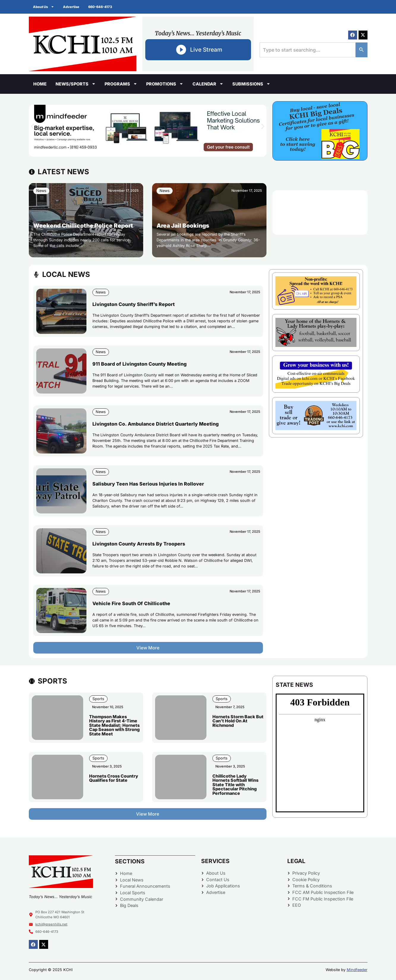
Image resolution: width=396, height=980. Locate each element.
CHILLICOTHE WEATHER (320, 213)
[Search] (362, 50)
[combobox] (307, 50)
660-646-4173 (100, 7)
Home (40, 84)
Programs (121, 84)
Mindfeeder (357, 970)
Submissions (251, 84)
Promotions (165, 84)
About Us (44, 7)
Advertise (71, 7)
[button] (33, 126)
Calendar (208, 84)
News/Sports (76, 84)
